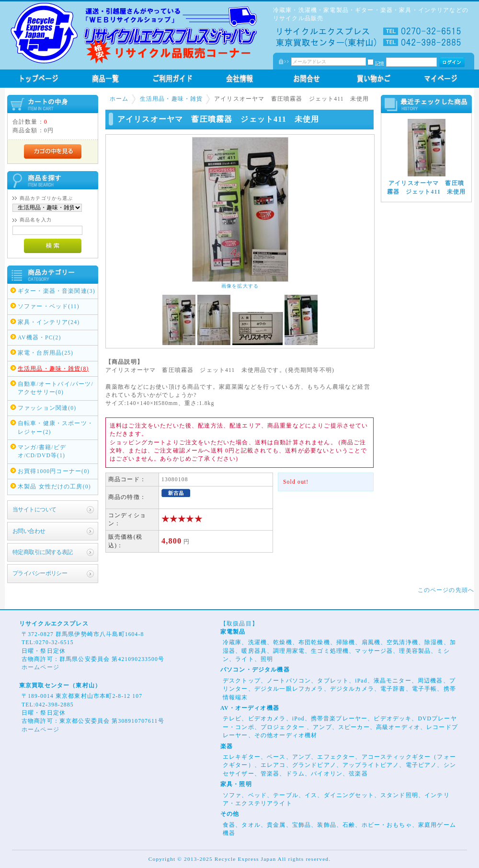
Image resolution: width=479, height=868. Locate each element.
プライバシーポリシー (40, 573)
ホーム (119, 99)
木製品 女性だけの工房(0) (54, 487)
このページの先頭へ (446, 590)
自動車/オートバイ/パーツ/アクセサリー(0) (56, 388)
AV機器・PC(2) (40, 338)
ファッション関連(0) (47, 408)
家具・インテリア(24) (49, 322)
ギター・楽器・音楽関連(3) (57, 291)
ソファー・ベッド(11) (49, 307)
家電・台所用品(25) (46, 353)
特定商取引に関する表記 (43, 552)
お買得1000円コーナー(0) (54, 471)
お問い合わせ (29, 531)
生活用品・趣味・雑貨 (171, 99)
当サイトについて (34, 510)
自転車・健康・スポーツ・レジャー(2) (56, 428)
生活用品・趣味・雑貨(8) (53, 369)
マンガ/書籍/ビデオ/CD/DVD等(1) (42, 451)
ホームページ (40, 667)
